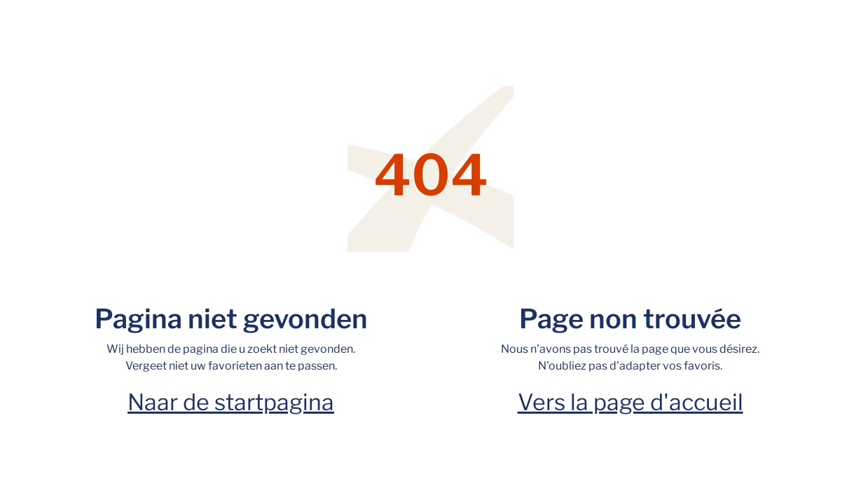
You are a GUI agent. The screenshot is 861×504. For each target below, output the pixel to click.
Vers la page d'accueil (631, 402)
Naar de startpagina (231, 402)
